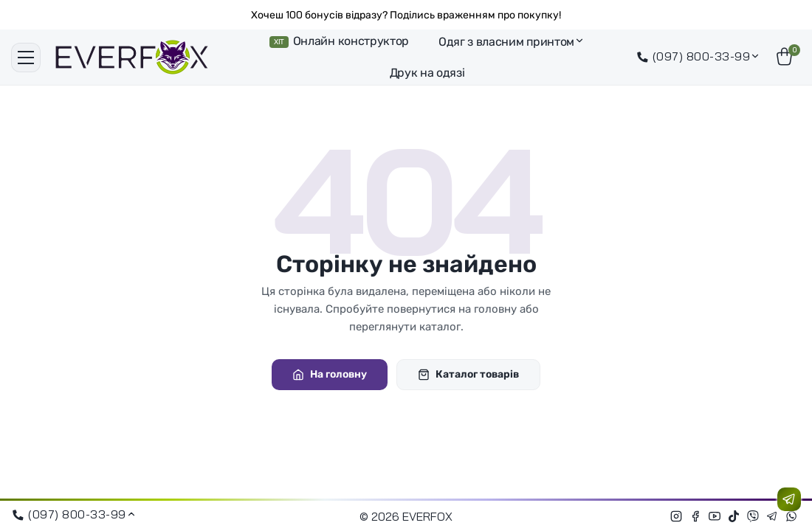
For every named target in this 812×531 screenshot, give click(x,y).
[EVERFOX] (132, 57)
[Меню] (26, 58)
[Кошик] (786, 58)
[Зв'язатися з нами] (789, 499)
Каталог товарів (468, 374)
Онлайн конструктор (339, 41)
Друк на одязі (427, 73)
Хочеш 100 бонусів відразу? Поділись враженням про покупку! (406, 15)
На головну (330, 374)
